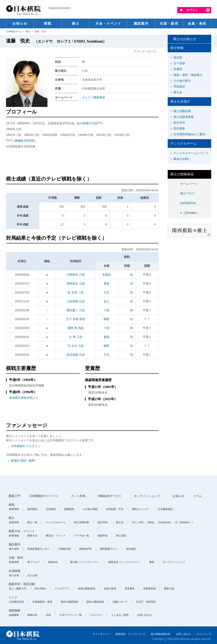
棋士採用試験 (82, 522)
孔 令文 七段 (76, 346)
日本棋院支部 (16, 602)
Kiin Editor (41, 589)
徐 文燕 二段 (76, 292)
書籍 (152, 562)
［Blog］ (151, 522)
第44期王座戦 (18, 398)
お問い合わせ (144, 615)
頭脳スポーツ (120, 602)
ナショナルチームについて (191, 153)
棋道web (53, 562)
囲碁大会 (32, 536)
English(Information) (60, 8)
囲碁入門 (15, 496)
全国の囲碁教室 (87, 589)
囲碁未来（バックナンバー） (125, 562)
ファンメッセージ (145, 51)
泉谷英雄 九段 (76, 355)
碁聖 (107, 337)
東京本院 (14, 549)
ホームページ (189, 184)
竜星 (107, 284)
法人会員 (32, 575)
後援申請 (103, 536)
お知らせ (178, 496)
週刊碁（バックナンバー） (85, 562)
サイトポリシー (101, 634)
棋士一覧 (32, 522)
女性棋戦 (51, 509)
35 (132, 284)
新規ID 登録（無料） (24, 461)
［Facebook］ (165, 522)
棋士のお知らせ (185, 39)
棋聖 (107, 319)
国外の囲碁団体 (95, 602)
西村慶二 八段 (76, 310)
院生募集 (179, 128)
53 (132, 355)
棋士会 (178, 92)
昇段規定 (179, 86)
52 (132, 292)
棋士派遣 (121, 536)
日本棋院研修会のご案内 (189, 134)
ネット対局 (78, 496)
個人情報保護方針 (161, 634)
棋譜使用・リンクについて (130, 634)
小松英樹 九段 (76, 301)
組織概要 (14, 615)
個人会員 (14, 575)
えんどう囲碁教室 (93, 97)
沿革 (48, 615)
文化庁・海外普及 (146, 602)
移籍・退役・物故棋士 (188, 75)
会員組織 (15, 571)
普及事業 (130, 589)
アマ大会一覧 (82, 536)
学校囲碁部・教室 (42, 602)
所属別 (178, 69)
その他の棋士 (182, 81)
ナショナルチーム (56, 522)
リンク (13, 597)
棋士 (28, 31)
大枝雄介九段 (88, 123)
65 (132, 310)
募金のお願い (182, 159)
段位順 (178, 57)
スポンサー (96, 615)
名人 (107, 301)
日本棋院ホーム (14, 31)
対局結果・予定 (115, 509)
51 (132, 319)
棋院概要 (15, 610)
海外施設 (131, 549)
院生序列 (179, 123)
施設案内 (15, 544)
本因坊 (107, 275)
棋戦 (12, 505)
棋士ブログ (187, 193)
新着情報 (14, 509)
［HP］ (141, 522)
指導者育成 (149, 589)
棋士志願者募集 (184, 117)
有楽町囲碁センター (39, 549)
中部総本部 (64, 549)
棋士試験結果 (182, 111)
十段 (107, 310)
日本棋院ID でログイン (26, 446)
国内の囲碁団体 (69, 602)
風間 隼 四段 (76, 328)
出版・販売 (16, 558)
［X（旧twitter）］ (184, 522)
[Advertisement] (82, 163)
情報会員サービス (110, 496)
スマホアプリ (62, 589)
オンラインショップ (147, 496)
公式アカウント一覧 (70, 615)
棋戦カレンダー (141, 509)
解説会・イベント (56, 536)
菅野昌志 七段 (76, 284)
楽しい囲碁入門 (18, 589)
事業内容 (32, 615)
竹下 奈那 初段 (76, 319)
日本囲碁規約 (165, 509)
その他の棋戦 (90, 509)
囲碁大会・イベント (22, 531)
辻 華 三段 (76, 337)
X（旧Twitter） (190, 213)
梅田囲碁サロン (109, 549)
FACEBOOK (188, 203)
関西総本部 (85, 549)
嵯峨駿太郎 (22, 141)
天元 (107, 292)
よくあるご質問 (120, 615)
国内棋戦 (32, 509)
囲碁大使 (169, 589)
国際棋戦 (69, 509)
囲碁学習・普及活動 (22, 584)
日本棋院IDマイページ (44, 496)
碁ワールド (34, 562)
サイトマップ (204, 634)
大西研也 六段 (76, 275)
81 (132, 275)
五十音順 (179, 63)
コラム (198, 496)
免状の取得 (110, 589)
